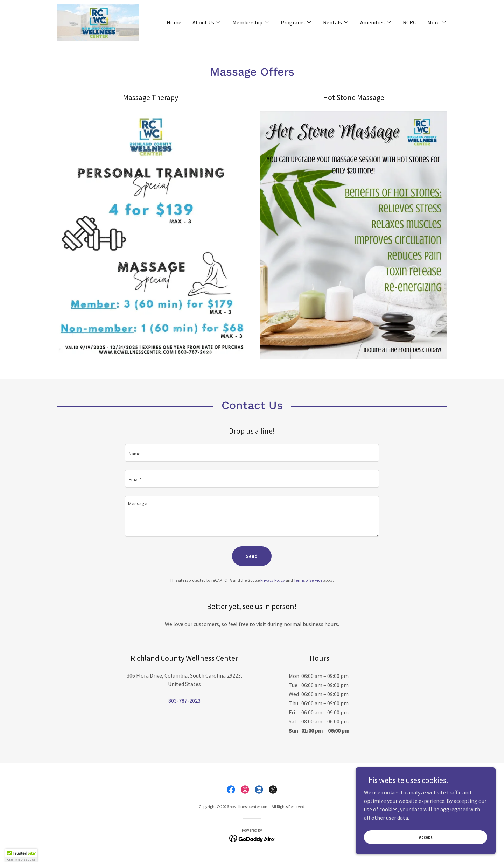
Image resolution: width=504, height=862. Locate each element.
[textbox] (252, 453)
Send (252, 556)
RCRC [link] (409, 22)
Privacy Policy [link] (273, 580)
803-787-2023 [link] (184, 701)
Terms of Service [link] (308, 580)
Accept (426, 837)
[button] (207, 22)
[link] (98, 22)
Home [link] (174, 22)
